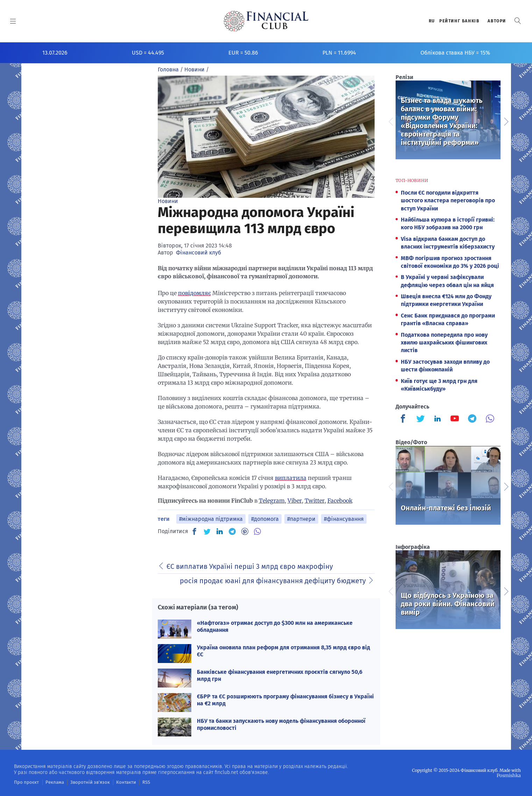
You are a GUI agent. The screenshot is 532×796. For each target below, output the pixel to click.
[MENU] (13, 21)
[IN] (220, 532)
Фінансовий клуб (198, 253)
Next (506, 121)
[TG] (232, 531)
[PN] (245, 531)
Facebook (340, 501)
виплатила (291, 478)
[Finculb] (404, 419)
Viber (295, 501)
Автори (497, 21)
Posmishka (509, 775)
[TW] (207, 531)
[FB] (194, 531)
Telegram (272, 501)
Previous (390, 121)
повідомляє (194, 293)
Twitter (315, 501)
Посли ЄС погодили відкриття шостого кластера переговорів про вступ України (448, 201)
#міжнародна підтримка (211, 519)
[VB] (257, 531)
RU (432, 21)
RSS (136, 782)
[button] (518, 21)
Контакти (117, 782)
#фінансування (344, 519)
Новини (168, 201)
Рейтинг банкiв (459, 21)
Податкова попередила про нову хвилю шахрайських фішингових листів (444, 343)
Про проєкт (25, 782)
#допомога (265, 519)
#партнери (301, 519)
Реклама (51, 782)
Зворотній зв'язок (84, 782)
